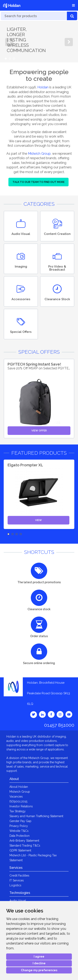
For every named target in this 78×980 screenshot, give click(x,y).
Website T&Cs (19, 831)
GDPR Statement (20, 850)
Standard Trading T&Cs (25, 846)
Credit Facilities (19, 876)
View (38, 520)
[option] (39, 42)
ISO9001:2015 (18, 801)
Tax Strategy (18, 811)
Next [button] (69, 42)
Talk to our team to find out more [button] (38, 182)
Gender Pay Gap (20, 821)
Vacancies (16, 797)
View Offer (39, 431)
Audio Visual (18, 901)
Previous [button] (9, 42)
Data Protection (19, 836)
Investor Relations (21, 806)
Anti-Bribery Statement (24, 841)
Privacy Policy (19, 826)
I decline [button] (39, 963)
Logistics (15, 885)
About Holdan (19, 787)
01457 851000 (59, 725)
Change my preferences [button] (39, 970)
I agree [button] (39, 957)
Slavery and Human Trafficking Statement (36, 816)
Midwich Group (39, 154)
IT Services (17, 880)
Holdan (43, 87)
